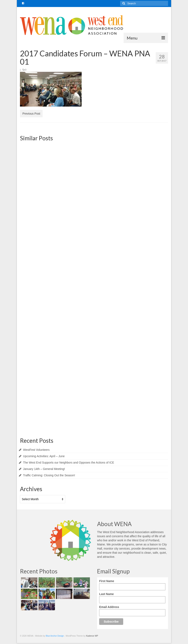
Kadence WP (92, 636)
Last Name (106, 594)
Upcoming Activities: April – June (44, 456)
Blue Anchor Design (55, 636)
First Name (107, 581)
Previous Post (31, 114)
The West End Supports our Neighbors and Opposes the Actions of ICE (69, 463)
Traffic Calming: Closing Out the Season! (49, 475)
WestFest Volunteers (36, 450)
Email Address (109, 607)
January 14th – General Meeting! (44, 469)
